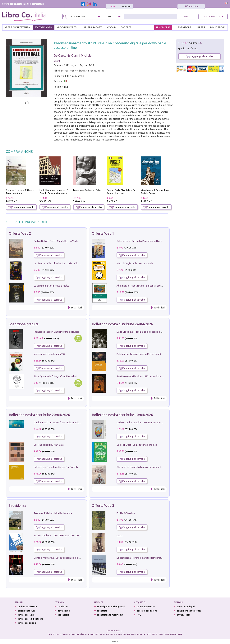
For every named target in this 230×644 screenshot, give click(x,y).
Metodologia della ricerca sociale (135, 263)
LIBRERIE (201, 27)
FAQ (139, 615)
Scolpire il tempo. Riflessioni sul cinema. (27, 190)
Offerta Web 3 (103, 505)
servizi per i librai (26, 615)
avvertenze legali (186, 606)
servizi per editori (27, 623)
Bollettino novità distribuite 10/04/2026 (122, 415)
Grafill (57, 61)
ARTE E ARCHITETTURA (17, 27)
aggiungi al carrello (21, 207)
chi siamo (63, 606)
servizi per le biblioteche (30, 619)
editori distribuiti (26, 611)
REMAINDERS (163, 27)
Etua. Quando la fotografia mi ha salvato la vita (60, 376)
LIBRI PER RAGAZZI (92, 27)
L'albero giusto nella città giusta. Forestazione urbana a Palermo (69, 467)
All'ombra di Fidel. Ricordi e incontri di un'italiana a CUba (148, 286)
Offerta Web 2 (20, 233)
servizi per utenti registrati (111, 606)
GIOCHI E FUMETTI (67, 27)
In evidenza (17, 505)
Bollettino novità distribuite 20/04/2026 (39, 415)
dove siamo (64, 611)
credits (115, 642)
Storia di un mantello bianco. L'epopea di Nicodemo (145, 467)
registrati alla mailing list (110, 615)
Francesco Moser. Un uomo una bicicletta (56, 332)
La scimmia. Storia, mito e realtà (51, 286)
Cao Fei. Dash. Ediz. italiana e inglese (137, 445)
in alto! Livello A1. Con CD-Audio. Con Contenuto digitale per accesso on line (76, 535)
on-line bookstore (27, 606)
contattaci (63, 615)
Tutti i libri (76, 308)
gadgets (126, 27)
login (113, 6)
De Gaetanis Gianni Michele (73, 56)
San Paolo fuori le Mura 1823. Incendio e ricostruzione (146, 376)
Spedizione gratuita (24, 324)
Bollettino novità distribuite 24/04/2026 (122, 324)
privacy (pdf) (183, 615)
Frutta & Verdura (126, 513)
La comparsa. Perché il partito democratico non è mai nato (149, 558)
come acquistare (146, 606)
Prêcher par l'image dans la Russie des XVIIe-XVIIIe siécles (148, 354)
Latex (120, 535)
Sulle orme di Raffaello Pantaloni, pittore (139, 241)
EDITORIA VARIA (44, 27)
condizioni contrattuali (189, 611)
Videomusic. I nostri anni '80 (49, 354)
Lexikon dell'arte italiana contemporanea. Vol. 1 (143, 422)
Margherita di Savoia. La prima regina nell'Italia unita (169, 190)
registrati (126, 6)
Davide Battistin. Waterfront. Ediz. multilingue (59, 422)
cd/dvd (112, 27)
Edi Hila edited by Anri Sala (49, 445)
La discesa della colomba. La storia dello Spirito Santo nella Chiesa (71, 263)
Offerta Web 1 (103, 233)
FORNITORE (184, 27)
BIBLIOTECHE (217, 27)
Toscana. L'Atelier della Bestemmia (53, 513)
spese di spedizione (147, 611)
